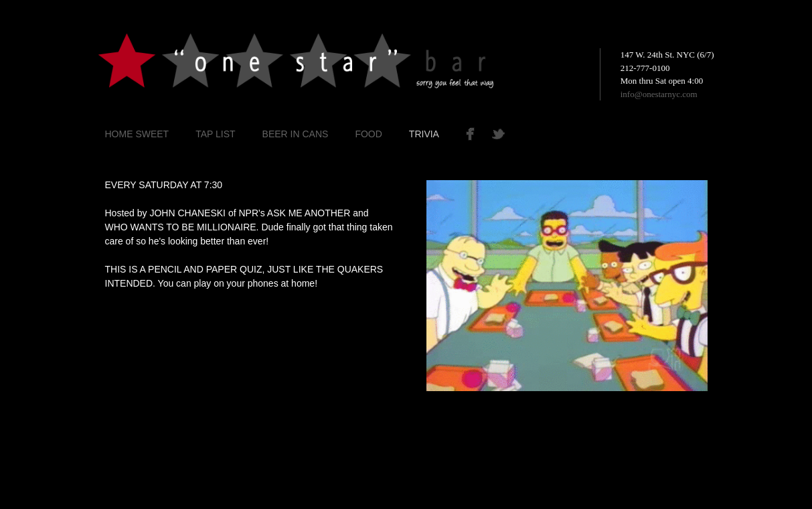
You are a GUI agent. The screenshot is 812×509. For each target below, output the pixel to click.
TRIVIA (424, 134)
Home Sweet (137, 134)
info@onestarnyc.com (659, 94)
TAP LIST (215, 134)
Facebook (473, 134)
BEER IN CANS (296, 134)
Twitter (511, 134)
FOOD (368, 134)
